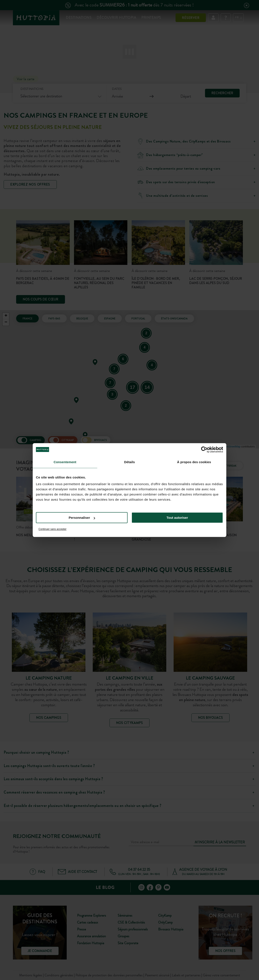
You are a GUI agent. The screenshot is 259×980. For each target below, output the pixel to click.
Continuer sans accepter (52, 529)
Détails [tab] (129, 462)
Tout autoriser (177, 518)
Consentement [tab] (65, 462)
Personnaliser (82, 518)
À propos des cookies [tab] (194, 462)
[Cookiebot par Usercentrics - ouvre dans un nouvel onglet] (204, 450)
